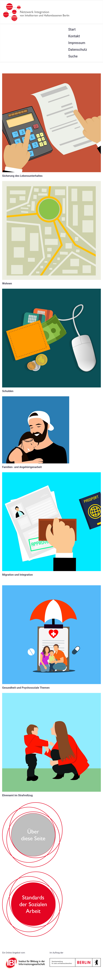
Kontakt (74, 36)
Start (72, 29)
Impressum (77, 43)
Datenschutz (78, 50)
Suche (73, 56)
